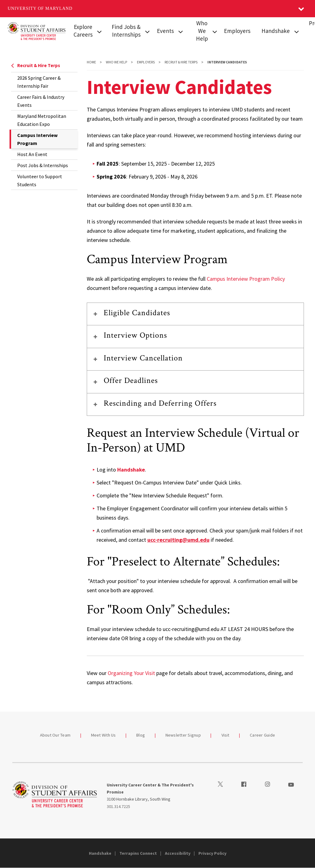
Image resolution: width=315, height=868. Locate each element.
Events (165, 31)
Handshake (276, 31)
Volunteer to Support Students (40, 180)
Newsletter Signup (183, 735)
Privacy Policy (212, 853)
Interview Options (136, 335)
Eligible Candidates (137, 313)
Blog (141, 735)
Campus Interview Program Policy (246, 279)
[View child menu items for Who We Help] (215, 31)
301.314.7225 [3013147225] (118, 806)
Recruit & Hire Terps (36, 65)
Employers (237, 31)
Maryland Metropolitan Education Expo (42, 120)
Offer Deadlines (131, 380)
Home (91, 62)
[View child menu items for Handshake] (297, 31)
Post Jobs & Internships (43, 165)
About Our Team (55, 735)
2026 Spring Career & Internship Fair (39, 82)
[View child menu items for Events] (181, 31)
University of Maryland (40, 8)
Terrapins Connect (138, 853)
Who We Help (202, 31)
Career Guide (262, 735)
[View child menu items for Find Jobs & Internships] (147, 31)
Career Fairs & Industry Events (41, 101)
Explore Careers (83, 31)
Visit (225, 735)
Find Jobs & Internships (126, 31)
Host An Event (32, 154)
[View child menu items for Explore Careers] (99, 31)
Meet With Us (104, 735)
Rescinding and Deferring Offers (160, 403)
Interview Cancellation (143, 358)
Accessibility (178, 853)
